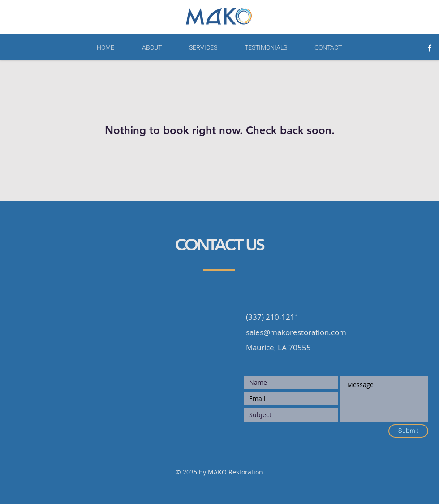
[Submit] (408, 431)
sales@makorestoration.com (296, 332)
